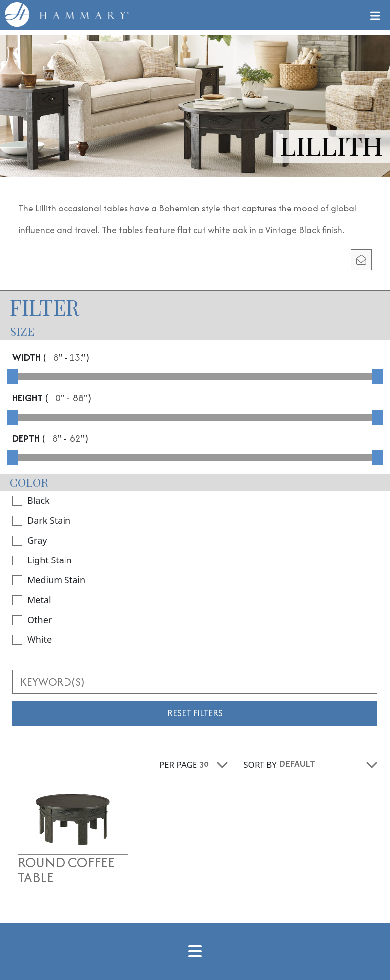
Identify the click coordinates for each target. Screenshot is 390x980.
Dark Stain (41, 520)
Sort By (260, 764)
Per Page (178, 764)
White (32, 639)
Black (31, 500)
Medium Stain (49, 580)
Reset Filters (195, 713)
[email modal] (361, 260)
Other (32, 620)
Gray (30, 540)
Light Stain (42, 560)
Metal (32, 600)
